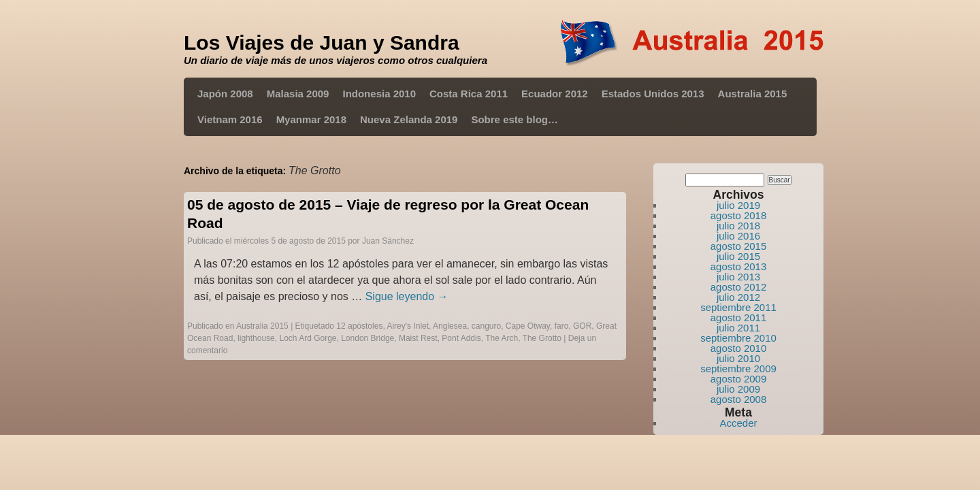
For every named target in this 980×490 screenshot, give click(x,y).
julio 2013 (738, 277)
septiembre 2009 (738, 369)
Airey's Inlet (408, 326)
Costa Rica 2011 (469, 94)
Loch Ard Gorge (308, 338)
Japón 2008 (225, 94)
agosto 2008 (739, 399)
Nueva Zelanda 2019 (409, 119)
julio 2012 (738, 297)
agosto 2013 (739, 266)
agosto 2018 (739, 215)
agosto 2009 (739, 379)
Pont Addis (461, 338)
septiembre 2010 (738, 338)
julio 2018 (738, 226)
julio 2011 (738, 328)
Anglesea (450, 326)
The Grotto (542, 338)
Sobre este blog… (514, 119)
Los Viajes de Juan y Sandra (322, 43)
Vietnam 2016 (230, 119)
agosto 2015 (739, 246)
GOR (582, 326)
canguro (486, 326)
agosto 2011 (739, 317)
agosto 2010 (739, 348)
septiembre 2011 (738, 307)
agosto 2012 (739, 287)
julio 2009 (738, 389)
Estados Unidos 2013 (653, 94)
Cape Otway (528, 326)
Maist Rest (418, 338)
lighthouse (256, 338)
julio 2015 (738, 256)
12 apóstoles (359, 326)
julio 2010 (738, 358)
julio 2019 (738, 205)
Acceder (738, 423)
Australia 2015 (753, 94)
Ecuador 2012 (555, 94)
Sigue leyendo (407, 296)
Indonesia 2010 (379, 94)
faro (562, 326)
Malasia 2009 (298, 94)
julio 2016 (738, 236)
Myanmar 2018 (311, 119)
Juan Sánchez (388, 241)
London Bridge (367, 338)
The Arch (502, 338)
